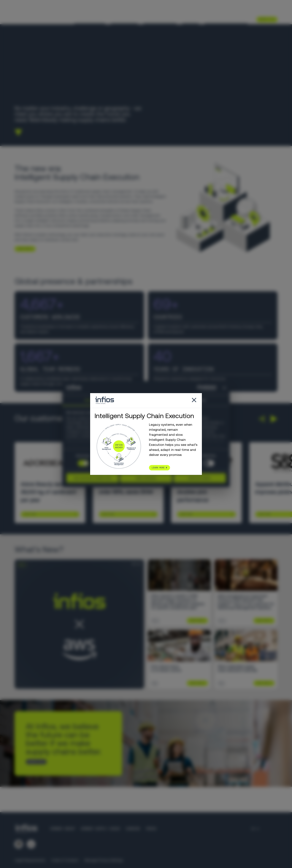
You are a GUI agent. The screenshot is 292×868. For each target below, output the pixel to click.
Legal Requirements (30, 860)
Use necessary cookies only (92, 478)
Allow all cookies (200, 478)
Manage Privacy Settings (104, 860)
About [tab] (202, 400)
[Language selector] (264, 10)
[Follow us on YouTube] (31, 844)
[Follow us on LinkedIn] (19, 844)
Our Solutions (124, 19)
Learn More (30, 514)
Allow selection (146, 478)
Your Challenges (90, 19)
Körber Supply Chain (100, 829)
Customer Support (208, 10)
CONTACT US (35, 762)
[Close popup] (194, 400)
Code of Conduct (65, 860)
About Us (191, 19)
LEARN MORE (24, 249)
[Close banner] (224, 388)
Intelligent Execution (226, 19)
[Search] (275, 10)
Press (151, 829)
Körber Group (63, 829)
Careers (249, 10)
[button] (261, 419)
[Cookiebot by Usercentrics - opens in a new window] (200, 388)
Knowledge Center (160, 19)
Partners (232, 10)
